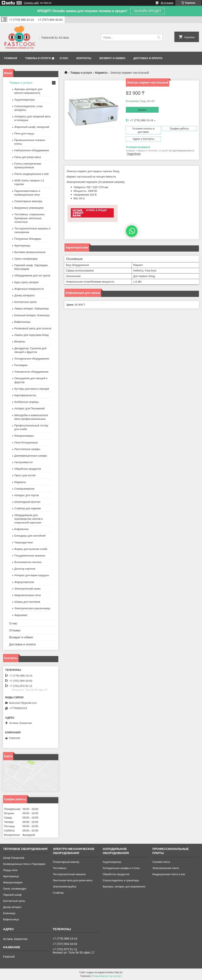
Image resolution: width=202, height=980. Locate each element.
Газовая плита (161, 862)
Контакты (84, 58)
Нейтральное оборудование (32, 150)
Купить (142, 110)
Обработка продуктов (28, 469)
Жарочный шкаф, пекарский (32, 127)
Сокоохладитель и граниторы (121, 880)
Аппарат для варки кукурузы (32, 575)
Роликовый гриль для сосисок (33, 328)
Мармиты (101, 73)
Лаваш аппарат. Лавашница (32, 309)
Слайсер (58, 893)
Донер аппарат (12, 907)
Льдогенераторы (25, 100)
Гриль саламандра (15, 889)
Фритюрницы (22, 246)
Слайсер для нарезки (28, 508)
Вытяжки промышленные (30, 252)
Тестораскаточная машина (69, 874)
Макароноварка (24, 436)
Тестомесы (60, 868)
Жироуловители (24, 582)
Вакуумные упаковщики (29, 208)
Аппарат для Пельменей (29, 408)
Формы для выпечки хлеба (31, 549)
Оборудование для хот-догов (32, 275)
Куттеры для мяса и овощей (32, 389)
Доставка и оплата (148, 58)
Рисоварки (21, 365)
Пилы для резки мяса (28, 157)
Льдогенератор (112, 862)
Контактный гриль (14, 901)
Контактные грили (25, 302)
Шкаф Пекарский (14, 858)
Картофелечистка (25, 395)
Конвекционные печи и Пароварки (24, 864)
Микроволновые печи (28, 595)
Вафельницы (22, 322)
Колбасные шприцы (27, 402)
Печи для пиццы (24, 133)
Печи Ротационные (26, 442)
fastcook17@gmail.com (23, 703)
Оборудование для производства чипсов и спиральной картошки (29, 519)
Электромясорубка (64, 887)
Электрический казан (27, 589)
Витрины (20, 342)
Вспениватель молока (28, 562)
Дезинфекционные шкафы (31, 456)
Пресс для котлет (25, 475)
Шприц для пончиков (27, 602)
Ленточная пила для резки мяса (72, 880)
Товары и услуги (38, 58)
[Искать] (159, 37)
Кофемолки (21, 529)
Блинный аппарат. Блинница (32, 315)
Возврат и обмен (112, 58)
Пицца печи (10, 870)
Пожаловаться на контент (107, 976)
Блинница (9, 913)
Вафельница (11, 919)
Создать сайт (32, 3)
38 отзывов (167, 3)
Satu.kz (118, 972)
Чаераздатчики (24, 542)
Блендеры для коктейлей (30, 536)
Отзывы (15, 630)
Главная (11, 58)
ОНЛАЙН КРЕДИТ (147, 11)
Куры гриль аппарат (27, 282)
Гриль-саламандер (26, 259)
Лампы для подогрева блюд (32, 335)
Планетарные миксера (28, 201)
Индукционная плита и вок (169, 874)
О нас (64, 58)
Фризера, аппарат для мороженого (124, 887)
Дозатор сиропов (25, 569)
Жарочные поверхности (29, 289)
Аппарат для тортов (27, 495)
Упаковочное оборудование (31, 372)
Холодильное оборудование (32, 359)
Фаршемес (21, 615)
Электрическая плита (166, 868)
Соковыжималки (24, 489)
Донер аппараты (24, 295)
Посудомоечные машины (30, 556)
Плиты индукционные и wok (32, 174)
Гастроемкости (23, 462)
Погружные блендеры (28, 239)
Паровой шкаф (12, 895)
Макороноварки (13, 882)
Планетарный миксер (66, 862)
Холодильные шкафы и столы (121, 868)
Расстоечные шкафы (27, 449)
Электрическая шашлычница (32, 608)
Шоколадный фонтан (27, 502)
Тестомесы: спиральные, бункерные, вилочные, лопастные (30, 218)
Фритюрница (11, 876)
